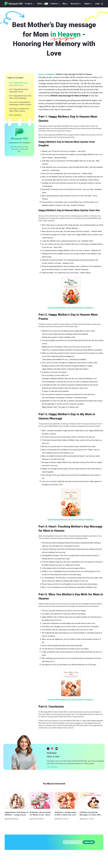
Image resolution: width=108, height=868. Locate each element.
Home (41, 74)
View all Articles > (53, 772)
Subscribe (89, 842)
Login (97, 4)
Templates (50, 74)
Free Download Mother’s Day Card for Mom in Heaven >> (71, 308)
